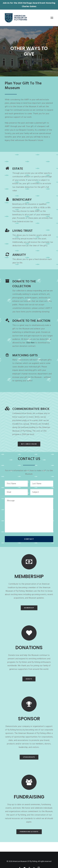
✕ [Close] (55, 5)
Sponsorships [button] (29, 757)
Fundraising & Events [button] (29, 832)
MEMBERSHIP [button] (29, 608)
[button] (52, 18)
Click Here (30, 343)
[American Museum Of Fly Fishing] (16, 18)
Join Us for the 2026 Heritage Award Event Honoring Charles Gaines (29, 5)
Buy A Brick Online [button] (29, 444)
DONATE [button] (29, 679)
